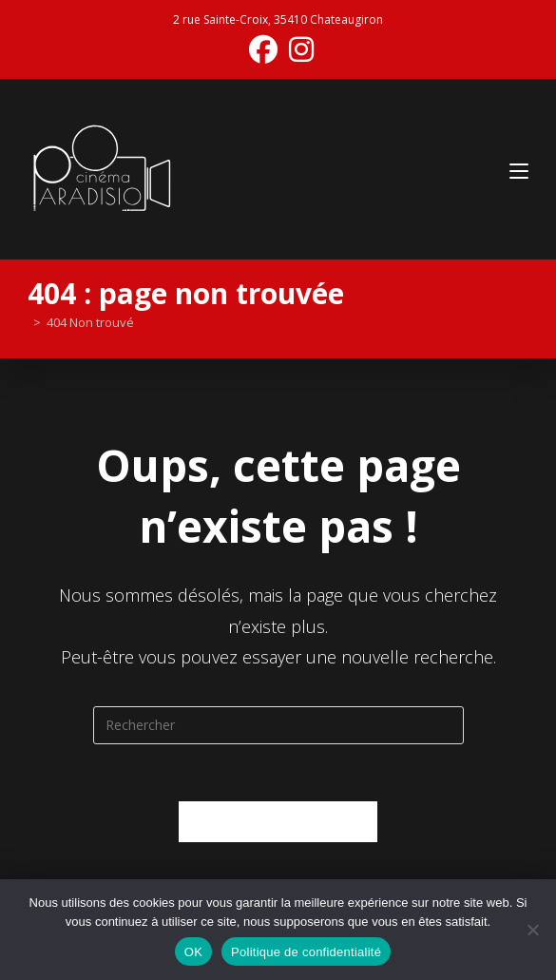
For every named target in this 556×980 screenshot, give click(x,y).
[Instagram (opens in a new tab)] (298, 49)
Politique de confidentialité (306, 952)
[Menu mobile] (519, 169)
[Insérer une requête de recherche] (278, 725)
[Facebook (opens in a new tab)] (263, 49)
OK (193, 952)
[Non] (532, 930)
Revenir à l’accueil (278, 821)
